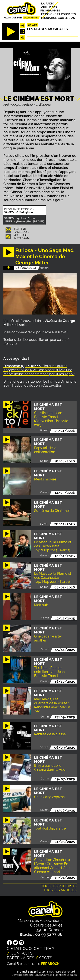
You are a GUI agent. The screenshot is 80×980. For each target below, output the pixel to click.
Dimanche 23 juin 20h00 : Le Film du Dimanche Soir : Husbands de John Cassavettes (40, 383)
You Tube (21, 235)
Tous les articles (60, 890)
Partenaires (21, 958)
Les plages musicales (47, 29)
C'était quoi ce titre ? (31, 948)
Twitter (20, 229)
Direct (33, 25)
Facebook (21, 232)
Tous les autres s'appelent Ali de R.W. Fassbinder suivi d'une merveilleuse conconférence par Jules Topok (39, 370)
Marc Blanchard (65, 972)
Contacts (22, 953)
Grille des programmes (50, 9)
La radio (48, 4)
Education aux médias (58, 18)
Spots (46, 958)
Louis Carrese (44, 975)
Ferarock (50, 964)
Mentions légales (65, 975)
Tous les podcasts (59, 886)
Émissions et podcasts (58, 14)
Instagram (22, 238)
